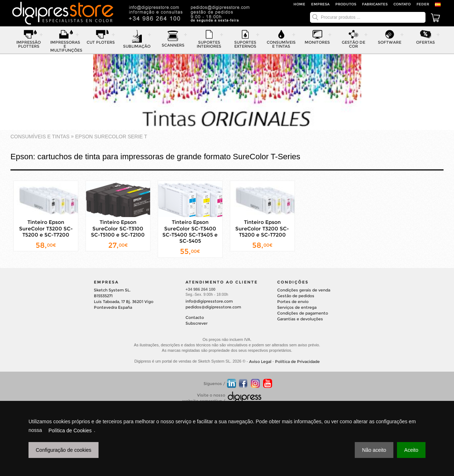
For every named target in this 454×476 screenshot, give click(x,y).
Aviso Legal (260, 362)
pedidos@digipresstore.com (213, 307)
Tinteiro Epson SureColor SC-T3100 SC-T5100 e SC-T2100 (118, 229)
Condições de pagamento (303, 313)
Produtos (346, 4)
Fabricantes (375, 4)
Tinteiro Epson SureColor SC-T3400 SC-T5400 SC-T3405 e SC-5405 (190, 232)
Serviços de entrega (297, 307)
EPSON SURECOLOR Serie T (111, 137)
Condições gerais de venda (304, 290)
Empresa (320, 4)
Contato (402, 4)
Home (299, 4)
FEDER (423, 4)
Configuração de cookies (64, 450)
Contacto (195, 317)
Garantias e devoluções (300, 319)
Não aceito (374, 450)
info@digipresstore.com (209, 301)
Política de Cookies (70, 430)
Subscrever (197, 323)
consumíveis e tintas (40, 137)
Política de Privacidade (297, 362)
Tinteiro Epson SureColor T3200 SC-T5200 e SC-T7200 (46, 229)
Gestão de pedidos (296, 296)
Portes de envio (293, 302)
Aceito (411, 450)
